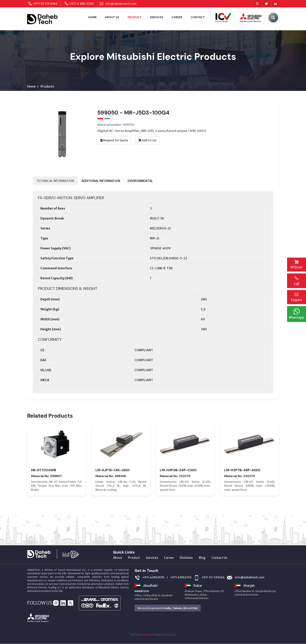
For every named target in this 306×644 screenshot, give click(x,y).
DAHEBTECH (146, 635)
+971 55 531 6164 (45, 4)
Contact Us (219, 558)
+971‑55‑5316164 (213, 578)
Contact (198, 17)
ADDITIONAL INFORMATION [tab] (101, 181)
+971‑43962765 (181, 578)
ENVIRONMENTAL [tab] (140, 181)
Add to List (147, 140)
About (118, 558)
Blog (202, 558)
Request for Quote (114, 140)
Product (135, 17)
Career (177, 17)
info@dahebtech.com (121, 4)
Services (157, 17)
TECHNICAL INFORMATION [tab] (55, 181)
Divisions (186, 558)
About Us (112, 17)
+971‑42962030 (153, 578)
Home (92, 17)
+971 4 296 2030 (82, 4)
